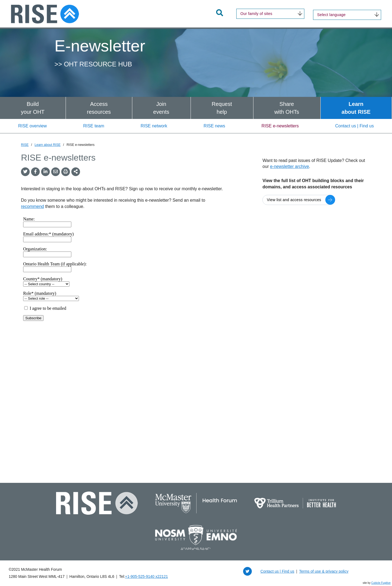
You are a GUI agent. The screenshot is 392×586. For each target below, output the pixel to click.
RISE (25, 145)
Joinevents (161, 108)
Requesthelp (222, 108)
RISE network (154, 126)
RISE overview (33, 126)
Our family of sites (256, 14)
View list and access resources (294, 200)
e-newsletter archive (290, 166)
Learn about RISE (48, 145)
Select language (331, 15)
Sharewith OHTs (287, 108)
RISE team (94, 126)
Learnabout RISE (356, 108)
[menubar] (196, 108)
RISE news (214, 126)
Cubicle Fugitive (381, 583)
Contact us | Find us (354, 126)
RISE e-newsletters (280, 126)
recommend (32, 206)
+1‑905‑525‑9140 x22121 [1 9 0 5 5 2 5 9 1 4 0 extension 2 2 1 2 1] (146, 576)
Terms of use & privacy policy (324, 571)
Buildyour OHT (33, 108)
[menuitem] (33, 108)
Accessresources (99, 108)
